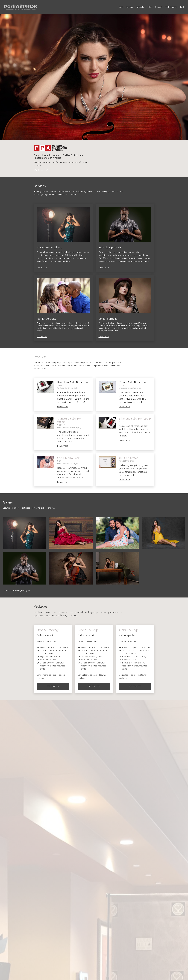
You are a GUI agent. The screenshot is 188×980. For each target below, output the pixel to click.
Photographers (171, 7)
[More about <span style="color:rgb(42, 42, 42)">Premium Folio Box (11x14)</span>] (46, 387)
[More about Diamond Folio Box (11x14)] (107, 423)
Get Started (53, 686)
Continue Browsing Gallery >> (17, 591)
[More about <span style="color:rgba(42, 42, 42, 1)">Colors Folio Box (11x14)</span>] (107, 387)
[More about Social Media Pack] (46, 462)
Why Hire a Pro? (41, 170)
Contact (159, 7)
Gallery (150, 7)
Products (140, 7)
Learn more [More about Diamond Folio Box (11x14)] (124, 440)
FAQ (182, 7)
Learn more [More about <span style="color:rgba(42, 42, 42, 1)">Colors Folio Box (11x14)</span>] (124, 406)
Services (130, 7)
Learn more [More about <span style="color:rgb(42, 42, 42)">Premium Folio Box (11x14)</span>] (63, 406)
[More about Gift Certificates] (107, 462)
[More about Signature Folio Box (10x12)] (46, 423)
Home (120, 7)
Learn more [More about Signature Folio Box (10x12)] (63, 446)
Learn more (42, 267)
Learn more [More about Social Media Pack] (63, 482)
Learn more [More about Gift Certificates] (124, 479)
